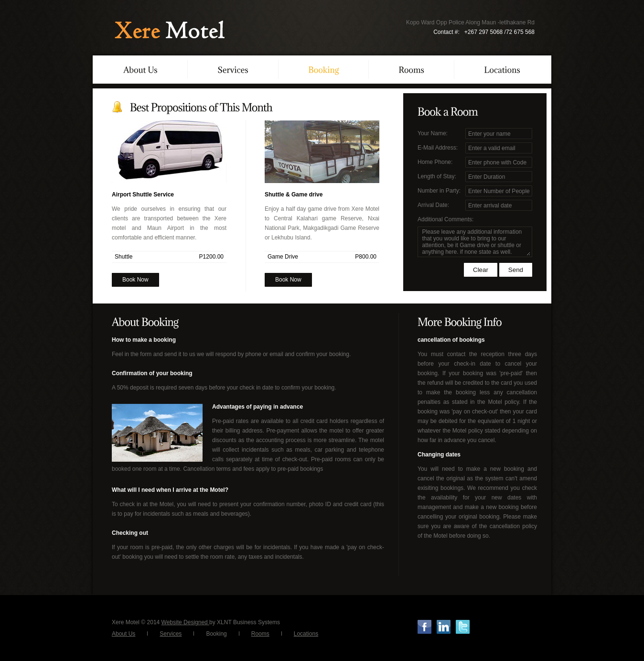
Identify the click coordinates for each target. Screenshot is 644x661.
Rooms (260, 634)
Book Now (135, 280)
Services (171, 634)
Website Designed (186, 622)
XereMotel (168, 30)
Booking (216, 634)
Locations (306, 634)
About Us (123, 634)
